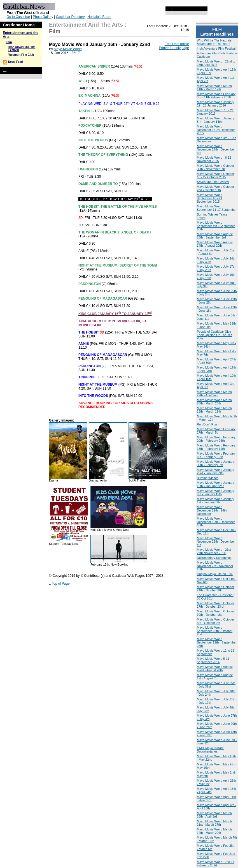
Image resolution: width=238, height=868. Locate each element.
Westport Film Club (21, 55)
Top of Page (61, 584)
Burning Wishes (208, 478)
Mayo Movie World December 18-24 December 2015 (216, 130)
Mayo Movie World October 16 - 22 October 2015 (215, 175)
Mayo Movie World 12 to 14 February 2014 (216, 864)
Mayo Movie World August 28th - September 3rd (215, 236)
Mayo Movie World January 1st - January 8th (215, 501)
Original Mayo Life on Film (215, 574)
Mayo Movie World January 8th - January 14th (215, 120)
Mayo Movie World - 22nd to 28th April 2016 (216, 63)
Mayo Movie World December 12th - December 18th (216, 522)
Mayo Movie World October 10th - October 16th (215, 613)
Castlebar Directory (70, 17)
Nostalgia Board (99, 17)
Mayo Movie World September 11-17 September (217, 208)
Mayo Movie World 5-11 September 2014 (213, 660)
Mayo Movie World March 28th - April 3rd (214, 815)
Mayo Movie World (68, 49)
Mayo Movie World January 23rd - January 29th (215, 471)
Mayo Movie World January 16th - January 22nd (215, 484)
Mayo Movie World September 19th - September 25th (217, 642)
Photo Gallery (43, 17)
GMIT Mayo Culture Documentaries (210, 750)
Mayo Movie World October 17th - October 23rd (215, 605)
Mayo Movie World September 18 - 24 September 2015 (210, 198)
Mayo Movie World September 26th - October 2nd (215, 631)
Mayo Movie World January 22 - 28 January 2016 (215, 104)
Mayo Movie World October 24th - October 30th (215, 589)
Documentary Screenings (214, 558)
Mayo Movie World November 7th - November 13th (215, 566)
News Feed (15, 62)
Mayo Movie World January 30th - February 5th (215, 463)
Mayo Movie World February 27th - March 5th (216, 431)
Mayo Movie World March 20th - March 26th (214, 402)
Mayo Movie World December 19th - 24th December (212, 510)
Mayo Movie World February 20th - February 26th (216, 439)
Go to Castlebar (18, 17)
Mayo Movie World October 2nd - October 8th (215, 188)
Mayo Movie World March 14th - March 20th (214, 831)
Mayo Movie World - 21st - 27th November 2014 (215, 551)
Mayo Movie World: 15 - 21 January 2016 (215, 112)
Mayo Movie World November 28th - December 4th (216, 541)
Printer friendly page (174, 48)
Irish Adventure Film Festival (216, 48)
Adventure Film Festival (213, 182)
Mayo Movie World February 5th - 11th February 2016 (216, 96)
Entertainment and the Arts (86, 25)
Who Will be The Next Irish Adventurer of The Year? (215, 42)
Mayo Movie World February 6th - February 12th (216, 455)
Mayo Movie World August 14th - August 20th (215, 244)
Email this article (177, 44)
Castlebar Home (19, 25)
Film (9, 42)
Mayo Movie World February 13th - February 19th (216, 447)
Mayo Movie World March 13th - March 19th (214, 410)
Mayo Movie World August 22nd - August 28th (215, 668)
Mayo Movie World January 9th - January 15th (215, 492)
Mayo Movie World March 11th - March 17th (214, 87)
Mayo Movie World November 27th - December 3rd (216, 149)
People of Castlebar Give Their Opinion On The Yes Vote (214, 335)
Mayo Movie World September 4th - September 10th (216, 226)
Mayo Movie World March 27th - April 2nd (214, 394)
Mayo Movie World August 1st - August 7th (215, 677)
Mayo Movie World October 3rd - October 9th (215, 621)
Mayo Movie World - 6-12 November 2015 (214, 159)
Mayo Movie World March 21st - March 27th (214, 823)
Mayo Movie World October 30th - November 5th (215, 167)
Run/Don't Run (207, 424)
